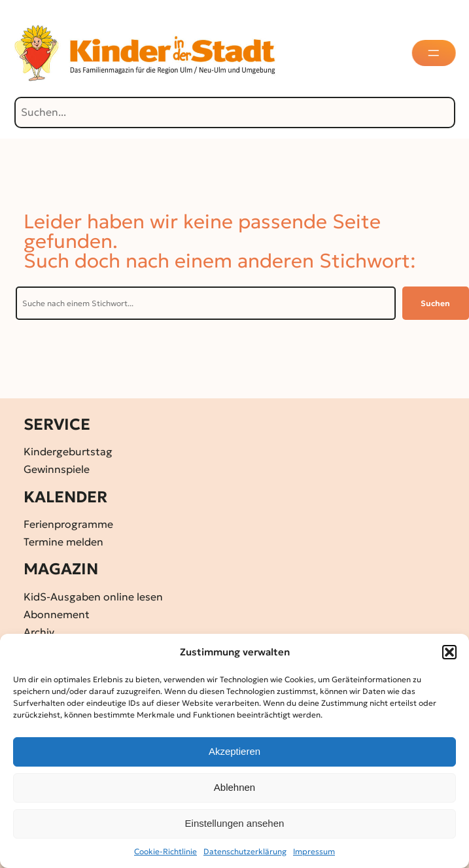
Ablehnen (234, 787)
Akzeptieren (234, 751)
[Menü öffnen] (434, 53)
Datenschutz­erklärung (245, 851)
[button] (449, 652)
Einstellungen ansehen (235, 823)
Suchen (435, 303)
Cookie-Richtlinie (165, 851)
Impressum (314, 851)
